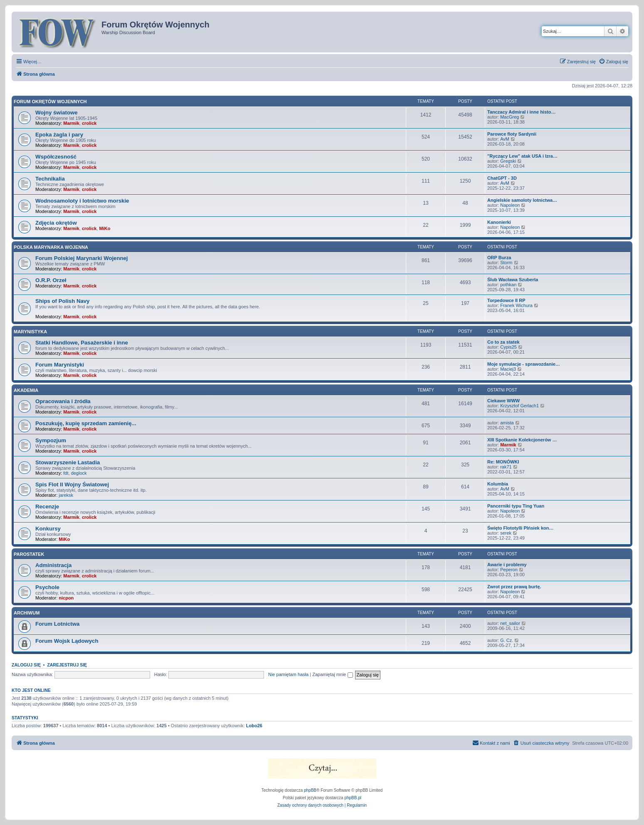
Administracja (53, 565)
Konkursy (48, 529)
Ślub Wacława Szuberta (513, 280)
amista (507, 423)
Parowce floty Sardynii (512, 134)
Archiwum (27, 613)
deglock (79, 473)
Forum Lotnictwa (57, 624)
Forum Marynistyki (60, 365)
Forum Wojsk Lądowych (67, 641)
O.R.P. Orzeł (51, 280)
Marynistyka (30, 332)
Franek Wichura (516, 305)
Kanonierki (499, 222)
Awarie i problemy (507, 565)
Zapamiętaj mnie (332, 674)
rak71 (506, 467)
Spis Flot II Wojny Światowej (72, 484)
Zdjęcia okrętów (56, 223)
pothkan (508, 285)
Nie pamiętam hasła (288, 674)
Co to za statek (503, 342)
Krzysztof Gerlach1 (519, 406)
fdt (66, 473)
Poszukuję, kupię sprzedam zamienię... (86, 423)
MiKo (105, 228)
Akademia (26, 390)
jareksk (66, 495)
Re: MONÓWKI (503, 462)
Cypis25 (508, 347)
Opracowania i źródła (63, 401)
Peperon (509, 570)
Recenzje (47, 507)
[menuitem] (613, 62)
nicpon (66, 598)
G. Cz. (507, 640)
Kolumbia (498, 484)
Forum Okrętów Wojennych (50, 102)
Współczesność (56, 157)
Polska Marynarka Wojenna (51, 247)
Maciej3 (508, 369)
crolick (89, 123)
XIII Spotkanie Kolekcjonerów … (522, 440)
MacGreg (510, 117)
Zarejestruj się (67, 665)
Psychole (47, 587)
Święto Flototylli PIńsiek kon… (521, 528)
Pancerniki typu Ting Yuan (516, 506)
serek (506, 533)
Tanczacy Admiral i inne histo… (521, 112)
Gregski (508, 161)
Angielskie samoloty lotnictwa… (522, 200)
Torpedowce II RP (506, 300)
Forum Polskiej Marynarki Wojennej (82, 258)
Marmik (71, 123)
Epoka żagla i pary (59, 135)
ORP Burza (499, 258)
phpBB (310, 790)
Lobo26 (254, 726)
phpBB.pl (353, 798)
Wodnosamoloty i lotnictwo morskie (82, 201)
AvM (505, 139)
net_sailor (510, 623)
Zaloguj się (26, 665)
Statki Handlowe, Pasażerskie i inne (82, 343)
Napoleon (510, 205)
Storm (506, 263)
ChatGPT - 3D (502, 178)
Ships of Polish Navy (62, 301)
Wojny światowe (57, 113)
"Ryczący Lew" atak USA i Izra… (522, 156)
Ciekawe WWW (503, 401)
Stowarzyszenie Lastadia (68, 462)
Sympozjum (51, 440)
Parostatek (29, 554)
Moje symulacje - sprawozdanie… (524, 364)
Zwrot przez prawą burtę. (514, 587)
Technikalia (50, 179)
